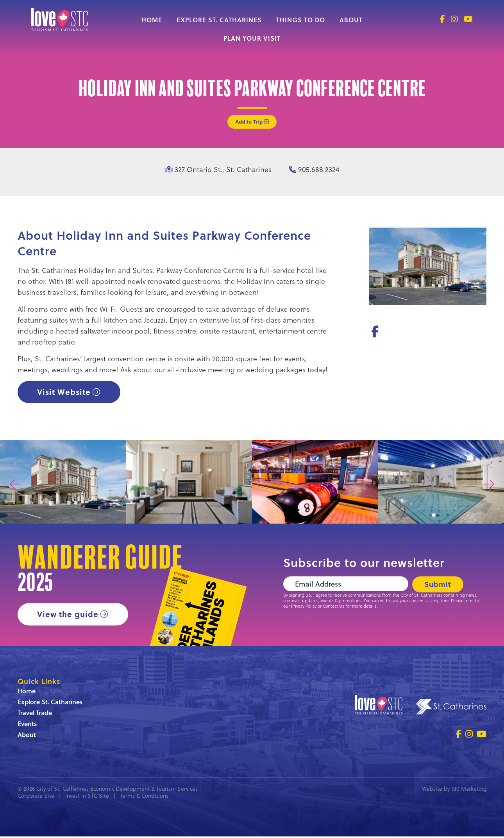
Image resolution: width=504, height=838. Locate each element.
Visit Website (65, 392)
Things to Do (301, 20)
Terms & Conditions (144, 797)
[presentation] (15, 485)
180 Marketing (469, 790)
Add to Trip (252, 122)
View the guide (68, 615)
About (351, 20)
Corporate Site (36, 797)
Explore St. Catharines (219, 20)
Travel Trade (35, 714)
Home (152, 20)
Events (27, 725)
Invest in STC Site (87, 797)
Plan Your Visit (252, 38)
